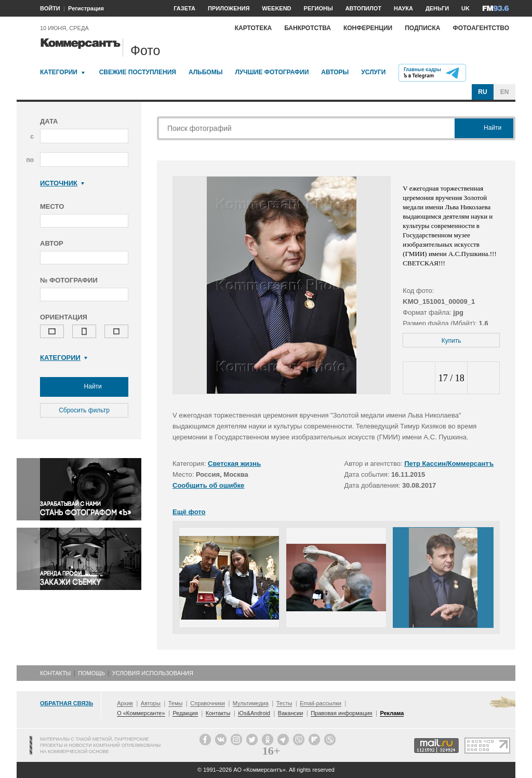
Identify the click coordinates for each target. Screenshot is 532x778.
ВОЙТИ (50, 8)
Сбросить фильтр (84, 410)
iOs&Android (254, 713)
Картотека (254, 28)
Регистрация (86, 8)
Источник (62, 183)
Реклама (392, 713)
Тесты (284, 703)
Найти (84, 387)
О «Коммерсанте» (141, 713)
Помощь (91, 673)
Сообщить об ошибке (208, 485)
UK (465, 8)
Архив (125, 703)
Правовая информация (341, 713)
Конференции (368, 28)
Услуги (373, 72)
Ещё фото (189, 512)
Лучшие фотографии (272, 72)
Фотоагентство (481, 28)
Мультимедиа (251, 703)
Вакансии (291, 713)
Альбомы (206, 72)
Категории (59, 72)
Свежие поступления (138, 72)
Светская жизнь (234, 464)
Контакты (55, 673)
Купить (451, 341)
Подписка (422, 28)
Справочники (208, 703)
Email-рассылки (321, 703)
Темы (176, 703)
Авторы (335, 72)
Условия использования (153, 673)
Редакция (185, 713)
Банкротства (308, 28)
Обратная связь (66, 703)
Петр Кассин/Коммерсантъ (449, 464)
